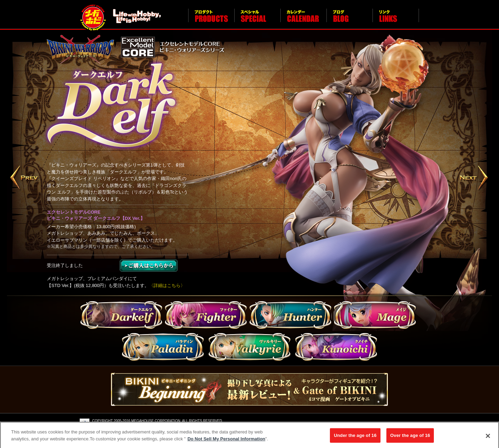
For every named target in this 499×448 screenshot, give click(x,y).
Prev (25, 178)
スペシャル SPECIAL (257, 19)
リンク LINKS (396, 19)
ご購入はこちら (149, 266)
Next (474, 178)
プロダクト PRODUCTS (211, 19)
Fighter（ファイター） (206, 316)
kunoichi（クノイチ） (336, 347)
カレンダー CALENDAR (303, 19)
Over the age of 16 (410, 437)
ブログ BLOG (349, 19)
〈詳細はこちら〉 (167, 285)
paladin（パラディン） (163, 347)
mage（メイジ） (375, 316)
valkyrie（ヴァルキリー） (249, 347)
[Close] (488, 438)
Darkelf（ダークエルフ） (121, 316)
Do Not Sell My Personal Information (226, 441)
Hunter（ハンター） (290, 316)
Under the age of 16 (355, 437)
